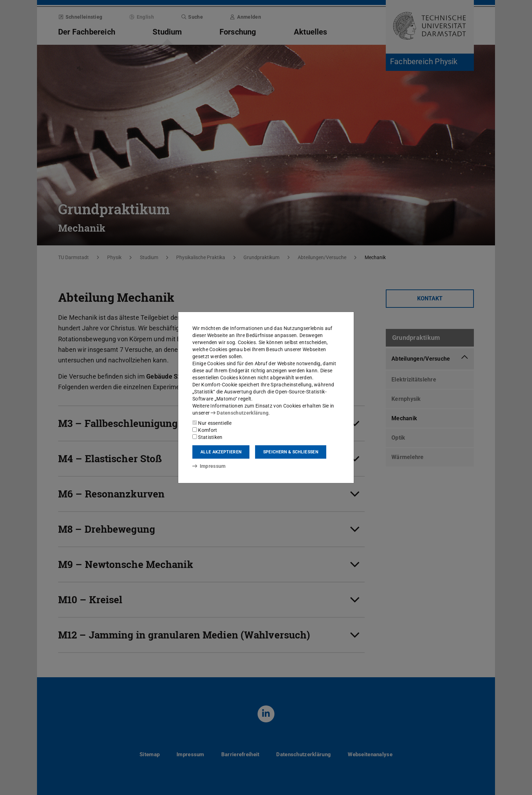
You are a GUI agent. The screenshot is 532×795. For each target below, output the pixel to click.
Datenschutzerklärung (240, 413)
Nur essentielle (212, 423)
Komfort (205, 430)
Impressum (209, 466)
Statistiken (208, 437)
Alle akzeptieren (221, 452)
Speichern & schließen (291, 452)
